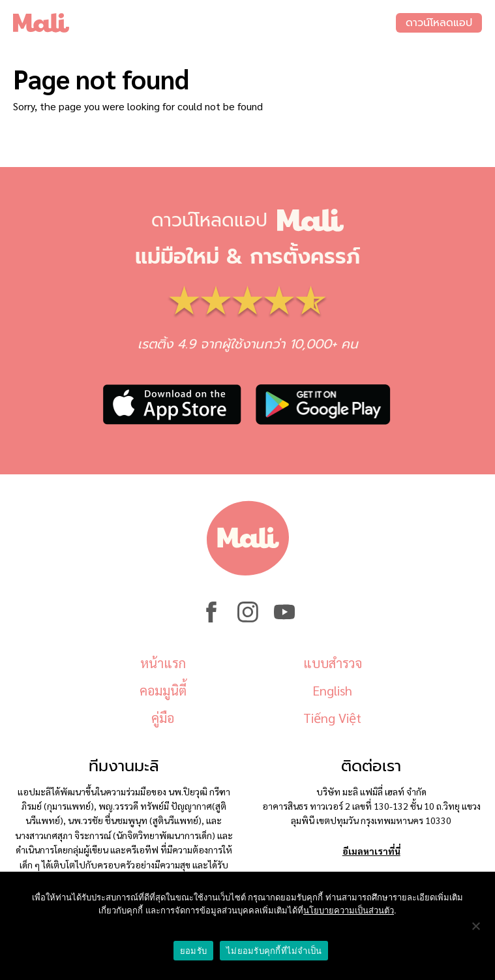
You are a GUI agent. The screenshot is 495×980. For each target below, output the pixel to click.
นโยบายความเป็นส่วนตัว (349, 911)
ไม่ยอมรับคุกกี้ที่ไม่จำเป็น (274, 951)
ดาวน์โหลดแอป (439, 23)
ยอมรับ (193, 951)
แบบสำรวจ (333, 663)
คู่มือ (163, 718)
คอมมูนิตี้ (163, 690)
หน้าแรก (163, 663)
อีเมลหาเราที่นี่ (371, 851)
